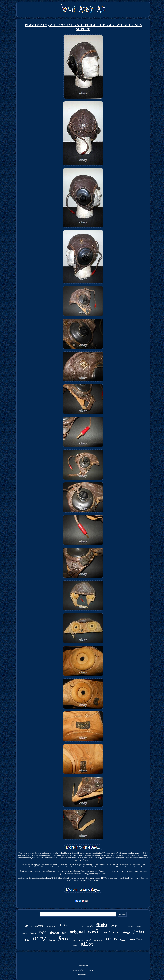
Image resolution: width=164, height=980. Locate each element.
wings (126, 932)
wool (131, 926)
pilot (87, 944)
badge (52, 940)
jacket (139, 932)
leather (39, 926)
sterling (136, 939)
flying (114, 926)
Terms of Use (83, 975)
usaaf (106, 932)
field (74, 940)
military (51, 926)
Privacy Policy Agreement (83, 970)
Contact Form (83, 966)
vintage (87, 925)
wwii (93, 931)
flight (102, 925)
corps (111, 938)
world (76, 927)
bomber (123, 940)
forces (65, 925)
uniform (99, 940)
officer (28, 926)
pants (25, 933)
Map (83, 961)
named (123, 927)
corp (33, 932)
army (40, 938)
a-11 (27, 940)
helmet (139, 926)
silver (75, 945)
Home (83, 957)
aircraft (54, 933)
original (77, 932)
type (43, 932)
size (116, 932)
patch (89, 940)
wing (81, 940)
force (64, 938)
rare (64, 933)
